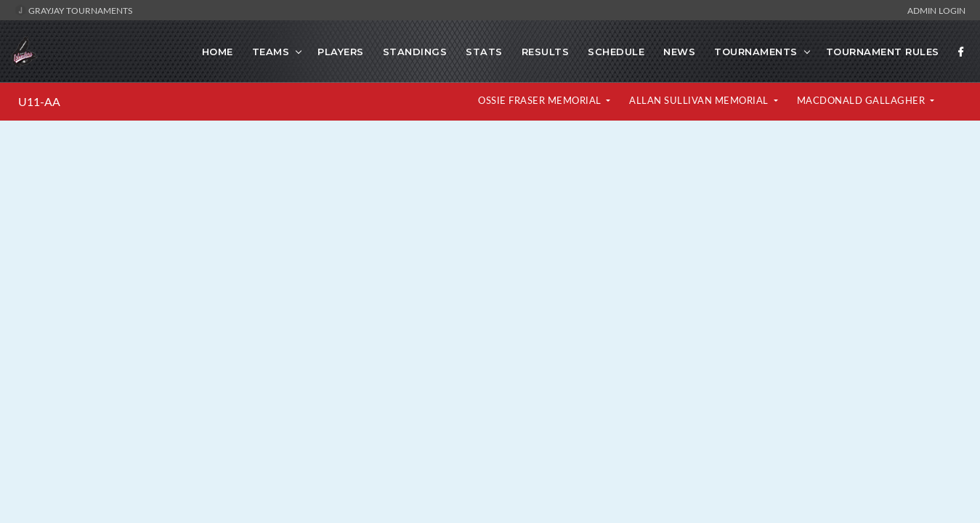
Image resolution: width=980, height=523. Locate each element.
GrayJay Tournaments (74, 10)
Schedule (616, 52)
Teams (271, 52)
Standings (415, 52)
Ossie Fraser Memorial (541, 100)
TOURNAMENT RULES (883, 52)
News (679, 52)
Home (218, 52)
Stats (484, 52)
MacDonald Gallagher (862, 100)
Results (546, 52)
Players (341, 52)
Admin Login (936, 10)
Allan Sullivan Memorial (700, 100)
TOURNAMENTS (756, 52)
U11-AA (39, 102)
